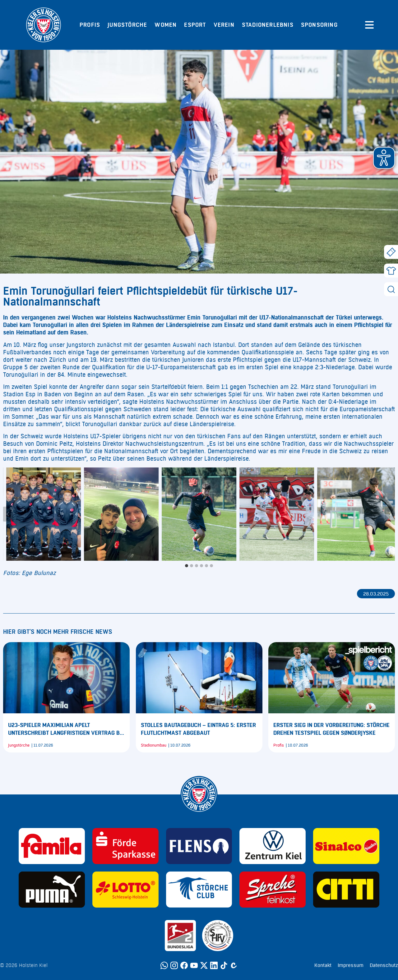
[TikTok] (224, 965)
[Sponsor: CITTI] (346, 890)
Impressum (351, 965)
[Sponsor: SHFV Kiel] (218, 936)
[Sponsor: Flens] (199, 846)
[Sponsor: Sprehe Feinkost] (273, 890)
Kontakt (323, 965)
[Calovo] (234, 965)
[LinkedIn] (214, 965)
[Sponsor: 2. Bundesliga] (180, 936)
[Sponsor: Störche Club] (199, 890)
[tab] (187, 566)
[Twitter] (204, 965)
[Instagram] (174, 965)
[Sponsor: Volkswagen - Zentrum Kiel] (273, 846)
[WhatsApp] (164, 965)
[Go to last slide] (8, 514)
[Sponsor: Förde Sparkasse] (125, 846)
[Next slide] (390, 514)
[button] (384, 158)
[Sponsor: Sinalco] (346, 846)
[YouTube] (194, 965)
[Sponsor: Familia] (52, 846)
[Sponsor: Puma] (52, 890)
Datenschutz (384, 965)
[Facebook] (184, 965)
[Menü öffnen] (369, 25)
